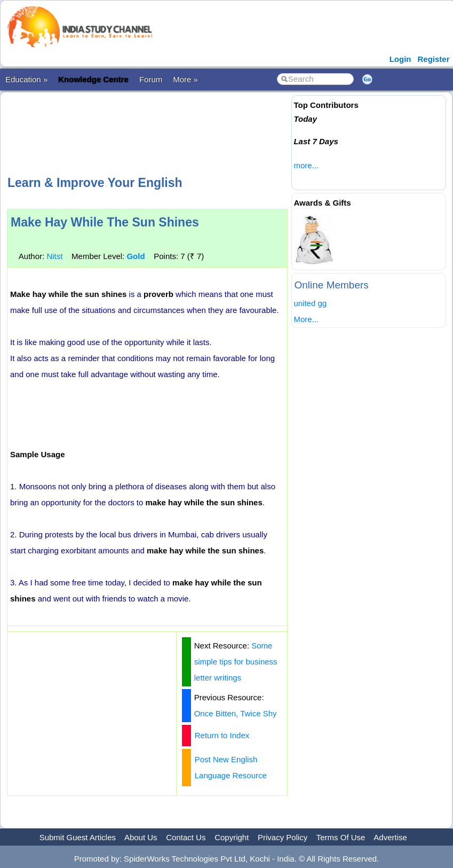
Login (400, 59)
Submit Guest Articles (78, 837)
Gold (136, 256)
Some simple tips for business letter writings (236, 662)
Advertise (390, 837)
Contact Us (186, 837)
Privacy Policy (283, 837)
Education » (26, 79)
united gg (310, 303)
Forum (151, 79)
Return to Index (222, 735)
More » (185, 79)
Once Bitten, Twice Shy (236, 713)
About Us (141, 837)
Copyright (232, 837)
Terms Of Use (341, 837)
